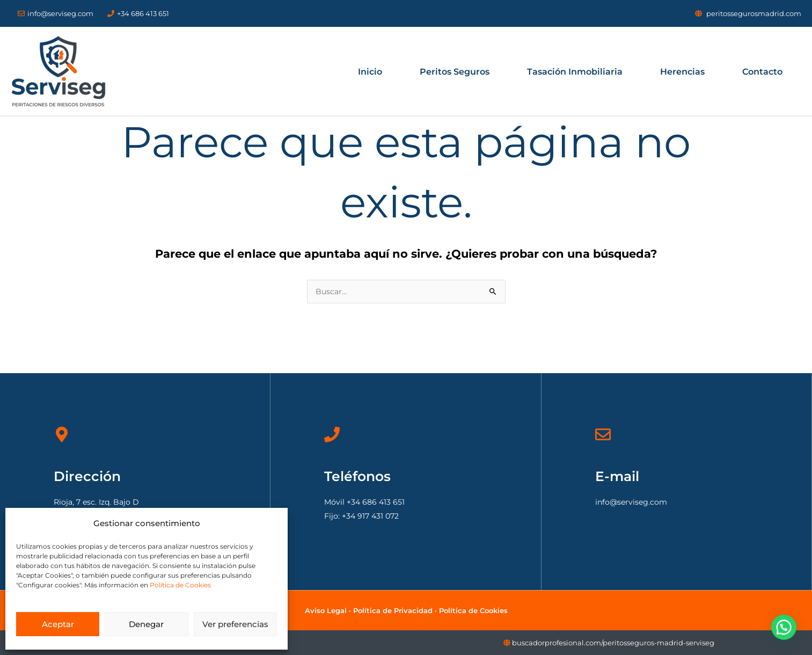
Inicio (370, 72)
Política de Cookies (180, 585)
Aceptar (58, 624)
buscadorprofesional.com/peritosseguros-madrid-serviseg (613, 643)
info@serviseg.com (56, 13)
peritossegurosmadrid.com (754, 13)
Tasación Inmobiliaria (575, 72)
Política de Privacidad (393, 610)
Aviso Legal (326, 610)
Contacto (762, 72)
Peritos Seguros (455, 72)
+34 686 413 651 (138, 13)
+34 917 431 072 (370, 516)
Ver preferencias (235, 624)
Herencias (682, 72)
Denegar (146, 624)
